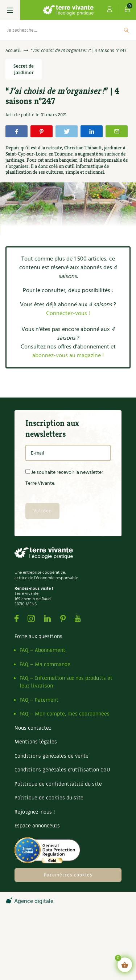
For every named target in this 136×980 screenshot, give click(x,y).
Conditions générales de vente (51, 756)
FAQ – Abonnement (42, 650)
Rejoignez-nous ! (35, 812)
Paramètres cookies (68, 875)
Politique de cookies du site (49, 798)
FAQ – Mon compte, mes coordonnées (65, 714)
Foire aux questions (38, 636)
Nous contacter (33, 728)
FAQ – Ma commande (45, 664)
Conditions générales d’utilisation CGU (62, 770)
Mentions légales (36, 742)
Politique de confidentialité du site (58, 784)
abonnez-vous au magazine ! (68, 356)
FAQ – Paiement (39, 700)
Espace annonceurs (37, 826)
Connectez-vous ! (68, 314)
